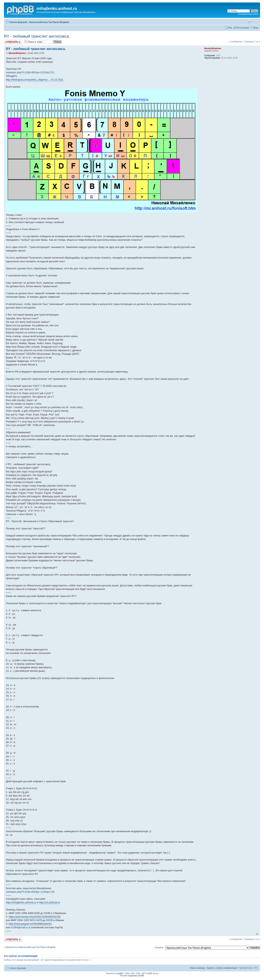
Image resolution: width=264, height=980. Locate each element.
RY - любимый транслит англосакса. (37, 36)
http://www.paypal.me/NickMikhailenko (30, 924)
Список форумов (18, 22)
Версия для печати (249, 21)
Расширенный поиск (248, 14)
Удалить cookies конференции (222, 968)
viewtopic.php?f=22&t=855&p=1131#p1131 (30, 72)
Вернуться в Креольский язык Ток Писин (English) (31, 947)
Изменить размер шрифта (255, 21)
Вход (256, 28)
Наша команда (197, 968)
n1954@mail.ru (20, 927)
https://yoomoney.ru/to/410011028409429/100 (34, 917)
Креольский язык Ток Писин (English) (49, 22)
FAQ (230, 28)
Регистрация (243, 28)
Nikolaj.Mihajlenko (17, 53)
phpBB (120, 973)
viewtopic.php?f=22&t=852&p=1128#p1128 (30, 892)
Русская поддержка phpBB (132, 976)
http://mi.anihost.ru (50, 902)
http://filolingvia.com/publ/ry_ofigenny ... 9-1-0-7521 (35, 80)
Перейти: (159, 947)
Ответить (13, 42)
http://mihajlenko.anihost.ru (21, 902)
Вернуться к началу (257, 934)
